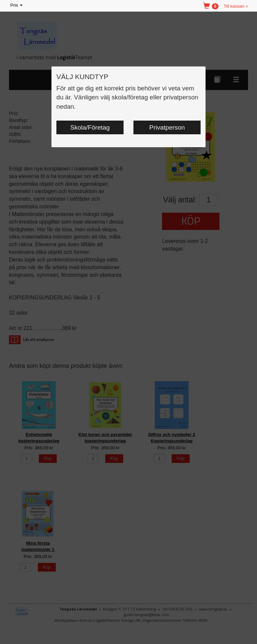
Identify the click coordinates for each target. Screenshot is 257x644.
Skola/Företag (90, 127)
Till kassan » (236, 6)
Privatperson (167, 127)
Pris (17, 5)
